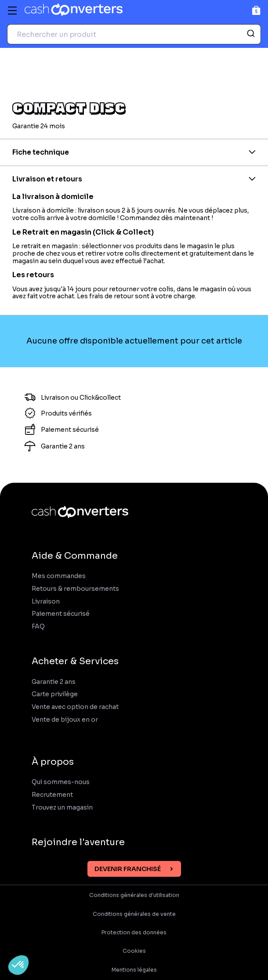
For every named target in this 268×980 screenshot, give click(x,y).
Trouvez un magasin (62, 808)
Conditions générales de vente (134, 914)
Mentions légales (134, 970)
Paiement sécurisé (61, 614)
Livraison (46, 602)
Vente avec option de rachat (75, 707)
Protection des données (134, 933)
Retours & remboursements (75, 589)
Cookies (134, 951)
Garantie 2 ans (54, 682)
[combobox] (134, 34)
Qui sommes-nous (61, 782)
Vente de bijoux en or (65, 720)
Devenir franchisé (128, 869)
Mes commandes (59, 576)
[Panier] (256, 10)
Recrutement (52, 795)
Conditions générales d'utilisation (134, 895)
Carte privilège (55, 694)
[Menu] (12, 11)
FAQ (38, 627)
